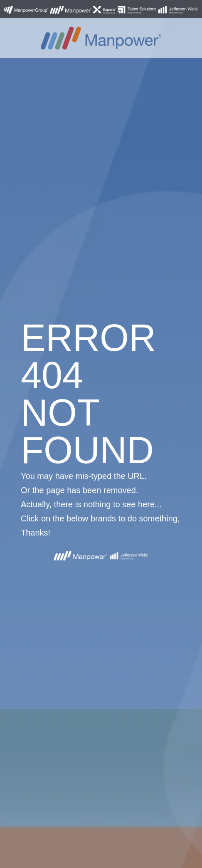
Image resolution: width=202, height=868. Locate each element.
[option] (101, 434)
